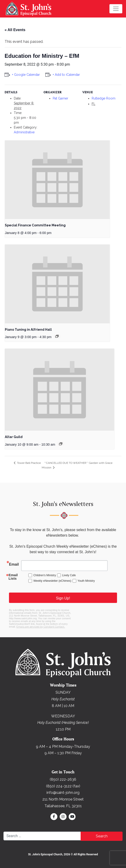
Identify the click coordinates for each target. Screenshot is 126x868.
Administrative (24, 132)
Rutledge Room (104, 98)
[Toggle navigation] (116, 9)
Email (14, 564)
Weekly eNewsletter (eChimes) (52, 581)
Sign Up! (63, 598)
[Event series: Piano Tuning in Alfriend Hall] (57, 336)
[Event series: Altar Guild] (61, 444)
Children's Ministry (45, 575)
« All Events (15, 30)
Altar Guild (14, 437)
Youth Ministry (86, 581)
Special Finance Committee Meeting (35, 225)
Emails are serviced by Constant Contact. (41, 627)
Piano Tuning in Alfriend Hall (28, 330)
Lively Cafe (69, 575)
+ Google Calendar (26, 75)
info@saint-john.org (63, 793)
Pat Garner (60, 98)
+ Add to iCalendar (66, 75)
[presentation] (57, 180)
